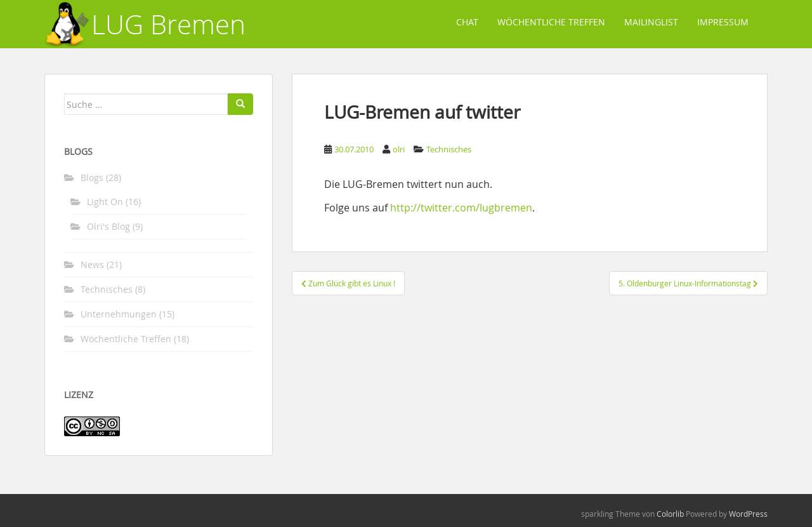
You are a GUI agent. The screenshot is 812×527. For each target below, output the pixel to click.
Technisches (449, 149)
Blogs (92, 177)
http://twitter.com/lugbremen (461, 208)
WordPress (748, 514)
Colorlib (670, 514)
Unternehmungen (119, 314)
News (92, 264)
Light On (105, 202)
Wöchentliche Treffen (551, 22)
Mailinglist (651, 22)
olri (399, 149)
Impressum (723, 22)
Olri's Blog (108, 226)
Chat (467, 22)
